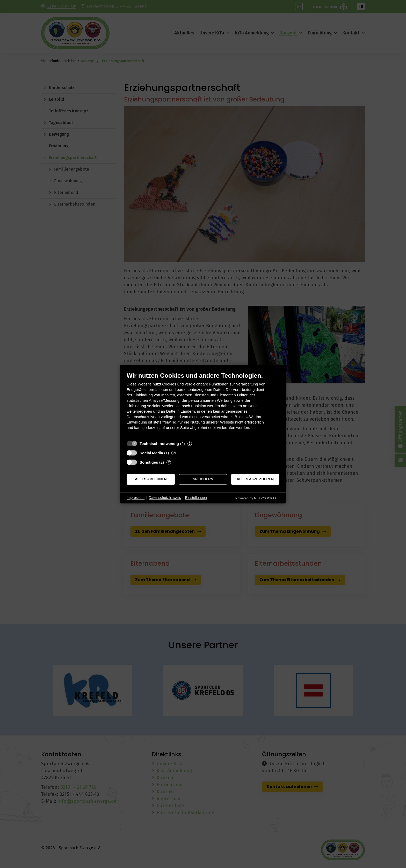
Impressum (136, 498)
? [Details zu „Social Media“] (174, 453)
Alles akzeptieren (255, 479)
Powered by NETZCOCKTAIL (257, 498)
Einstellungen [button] (196, 498)
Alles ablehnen (151, 479)
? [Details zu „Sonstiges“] (169, 462)
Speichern (203, 479)
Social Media (151, 453)
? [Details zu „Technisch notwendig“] (190, 444)
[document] (203, 405)
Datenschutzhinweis (165, 498)
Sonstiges (149, 462)
